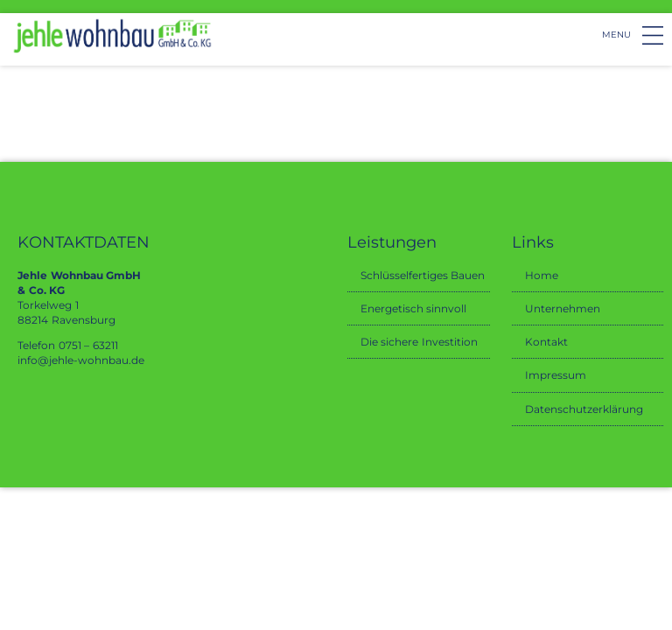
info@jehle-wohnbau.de (81, 360)
